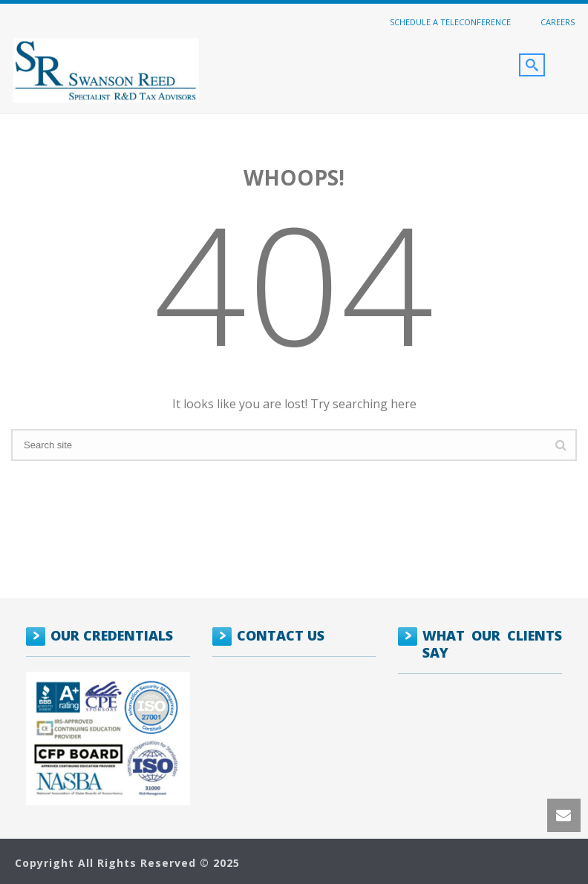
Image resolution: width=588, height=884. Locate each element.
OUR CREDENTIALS (112, 635)
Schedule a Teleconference (450, 22)
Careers (558, 22)
